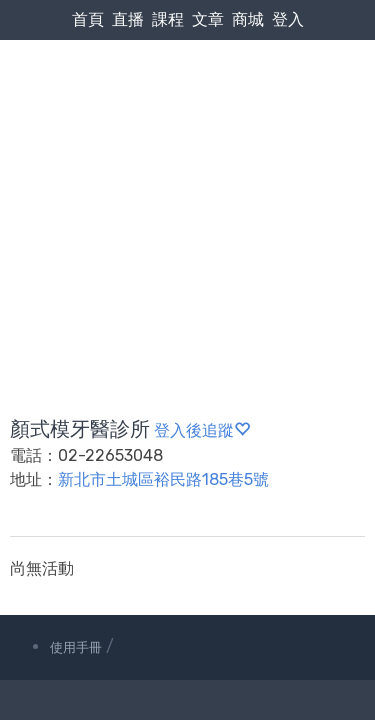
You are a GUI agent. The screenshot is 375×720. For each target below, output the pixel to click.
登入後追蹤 (202, 430)
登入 (288, 19)
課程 (168, 19)
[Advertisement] (187, 180)
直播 (128, 19)
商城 (248, 19)
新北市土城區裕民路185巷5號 (163, 479)
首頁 (88, 19)
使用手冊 (76, 647)
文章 (208, 19)
